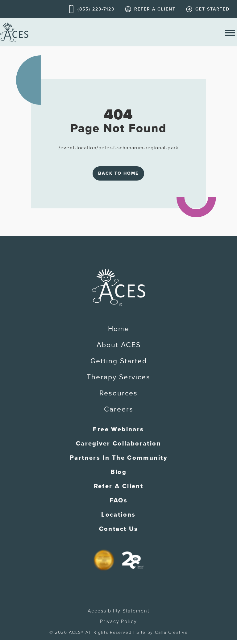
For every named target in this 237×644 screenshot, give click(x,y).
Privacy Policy (118, 621)
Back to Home (118, 173)
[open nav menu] (230, 32)
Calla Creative (171, 632)
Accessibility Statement (118, 611)
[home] (14, 32)
